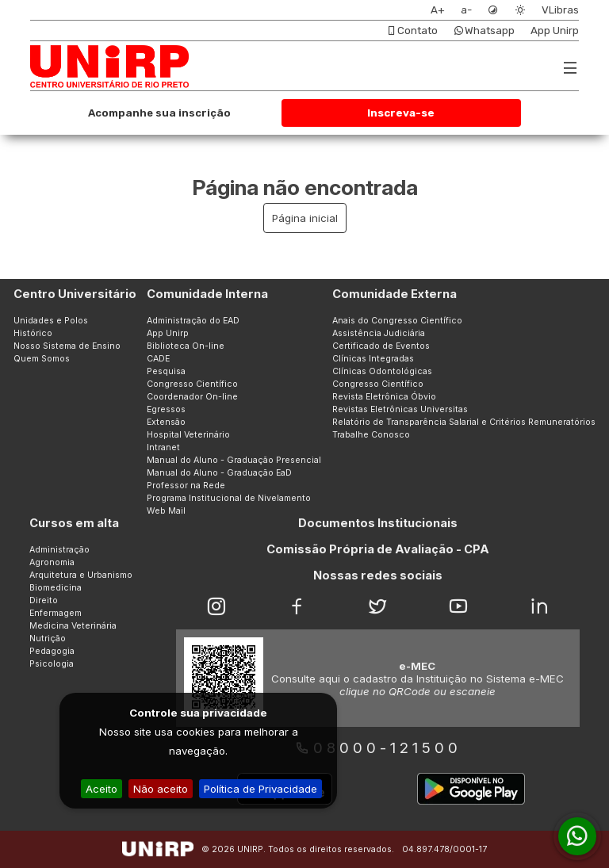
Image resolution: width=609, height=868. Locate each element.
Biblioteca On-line (186, 346)
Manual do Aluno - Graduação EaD (219, 473)
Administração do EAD (193, 321)
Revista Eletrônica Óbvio (384, 397)
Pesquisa (166, 371)
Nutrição (48, 639)
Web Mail (166, 511)
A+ (438, 10)
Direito (44, 600)
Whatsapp (484, 31)
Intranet (163, 447)
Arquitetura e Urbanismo (81, 575)
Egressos (166, 409)
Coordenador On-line (192, 397)
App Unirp (555, 31)
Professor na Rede (186, 486)
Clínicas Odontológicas (382, 371)
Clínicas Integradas (373, 359)
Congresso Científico (192, 384)
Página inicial (305, 218)
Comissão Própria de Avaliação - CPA (378, 549)
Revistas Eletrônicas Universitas (400, 409)
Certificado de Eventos (381, 346)
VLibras (560, 10)
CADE (158, 359)
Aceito (101, 789)
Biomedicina (56, 588)
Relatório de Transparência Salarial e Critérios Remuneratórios (464, 422)
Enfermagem (56, 613)
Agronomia (52, 562)
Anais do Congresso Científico (397, 321)
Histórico (33, 333)
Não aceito (161, 789)
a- (466, 10)
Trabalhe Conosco (371, 435)
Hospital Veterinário (188, 435)
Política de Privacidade (260, 789)
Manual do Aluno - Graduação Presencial (234, 460)
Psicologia (52, 664)
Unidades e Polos (51, 321)
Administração (59, 550)
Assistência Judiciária (379, 333)
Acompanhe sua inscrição (159, 113)
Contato (412, 31)
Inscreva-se (401, 113)
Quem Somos (42, 359)
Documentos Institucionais (378, 523)
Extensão (166, 422)
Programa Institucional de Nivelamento (229, 498)
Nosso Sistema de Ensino (67, 346)
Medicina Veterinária (73, 626)
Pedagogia (52, 651)
